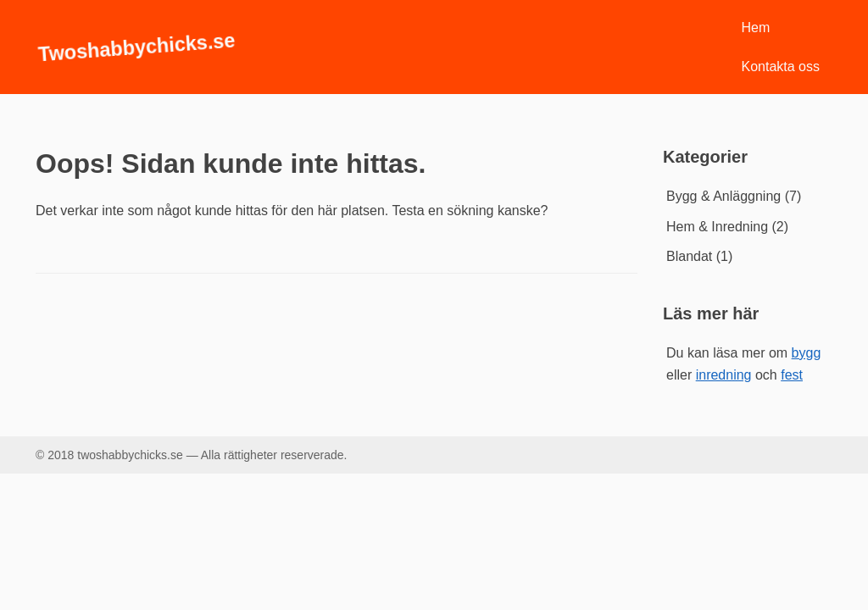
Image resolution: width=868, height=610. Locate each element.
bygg (807, 353)
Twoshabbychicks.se (136, 47)
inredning (724, 375)
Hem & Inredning (717, 227)
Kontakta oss (781, 67)
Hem (756, 28)
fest (792, 375)
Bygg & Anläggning (723, 196)
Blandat (689, 256)
